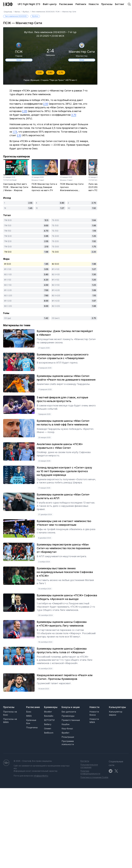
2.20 (94, 252)
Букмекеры (51, 707)
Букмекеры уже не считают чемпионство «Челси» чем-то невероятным (64, 523)
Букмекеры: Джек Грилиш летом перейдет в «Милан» (65, 333)
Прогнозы (107, 4)
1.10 (94, 295)
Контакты (85, 761)
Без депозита (69, 712)
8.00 (46, 301)
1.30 (94, 274)
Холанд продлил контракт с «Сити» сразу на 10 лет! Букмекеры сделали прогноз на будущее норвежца (64, 471)
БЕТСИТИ (49, 720)
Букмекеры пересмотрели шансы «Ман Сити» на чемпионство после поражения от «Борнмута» (63, 548)
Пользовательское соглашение (89, 766)
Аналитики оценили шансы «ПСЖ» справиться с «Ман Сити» (60, 446)
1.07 (94, 301)
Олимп (48, 729)
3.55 (46, 269)
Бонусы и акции (71, 707)
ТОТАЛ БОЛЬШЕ (10, 180)
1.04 (94, 220)
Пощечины (32, 727)
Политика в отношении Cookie (94, 777)
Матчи (17, 12)
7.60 (46, 295)
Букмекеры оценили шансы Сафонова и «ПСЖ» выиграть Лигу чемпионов (62, 624)
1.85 (46, 264)
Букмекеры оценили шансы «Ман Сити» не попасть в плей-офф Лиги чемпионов (63, 423)
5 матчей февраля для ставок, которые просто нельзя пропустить (62, 399)
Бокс (29, 712)
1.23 (94, 285)
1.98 (94, 264)
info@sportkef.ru (41, 776)
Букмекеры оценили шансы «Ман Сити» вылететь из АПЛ (63, 496)
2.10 (46, 247)
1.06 (94, 225)
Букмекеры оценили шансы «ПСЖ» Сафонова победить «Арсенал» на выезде (67, 597)
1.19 (94, 231)
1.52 (94, 208)
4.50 (46, 285)
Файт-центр (50, 4)
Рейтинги (81, 4)
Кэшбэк (66, 724)
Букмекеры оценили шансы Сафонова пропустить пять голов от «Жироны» (62, 650)
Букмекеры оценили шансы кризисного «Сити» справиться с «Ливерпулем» (63, 356)
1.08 (94, 306)
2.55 (40, 73)
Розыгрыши (68, 737)
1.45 (30, 208)
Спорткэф (8, 12)
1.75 (94, 247)
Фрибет (66, 733)
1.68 (46, 252)
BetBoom (49, 733)
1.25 (94, 236)
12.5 (46, 220)
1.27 (62, 208)
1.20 (94, 280)
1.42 (46, 318)
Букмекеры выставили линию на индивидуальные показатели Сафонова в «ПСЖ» (65, 572)
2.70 (61, 73)
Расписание (66, 4)
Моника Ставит (38, 180)
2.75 (94, 318)
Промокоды (68, 716)
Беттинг (120, 4)
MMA (29, 716)
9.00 (46, 306)
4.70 (46, 231)
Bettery (48, 724)
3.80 (50, 73)
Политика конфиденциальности (90, 772)
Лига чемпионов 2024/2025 (16, 16)
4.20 (46, 280)
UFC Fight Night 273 (29, 4)
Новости (94, 4)
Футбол (26, 12)
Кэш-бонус (67, 729)
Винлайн (49, 716)
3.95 (46, 236)
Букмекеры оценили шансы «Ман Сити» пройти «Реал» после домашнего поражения (66, 378)
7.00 (46, 290)
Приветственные (71, 720)
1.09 (94, 290)
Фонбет (48, 712)
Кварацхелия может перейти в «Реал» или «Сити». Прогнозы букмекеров (65, 677)
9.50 (46, 225)
